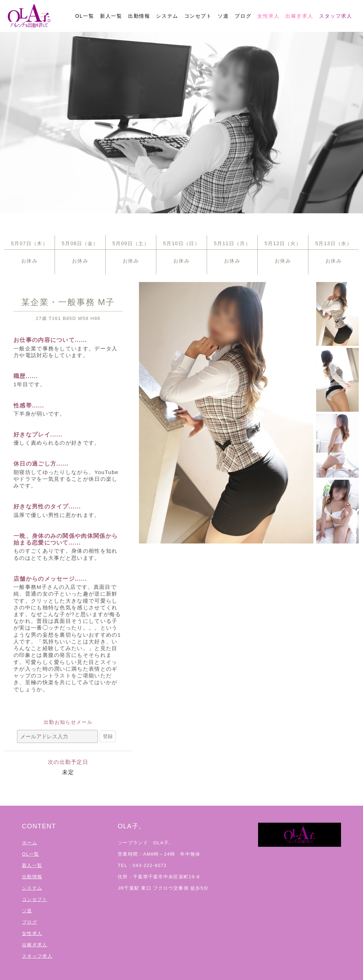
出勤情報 (139, 16)
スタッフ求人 (336, 16)
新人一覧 (111, 16)
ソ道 (223, 16)
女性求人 (268, 16)
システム (167, 16)
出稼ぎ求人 (299, 16)
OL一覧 (85, 16)
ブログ (243, 16)
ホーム (30, 843)
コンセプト (198, 16)
